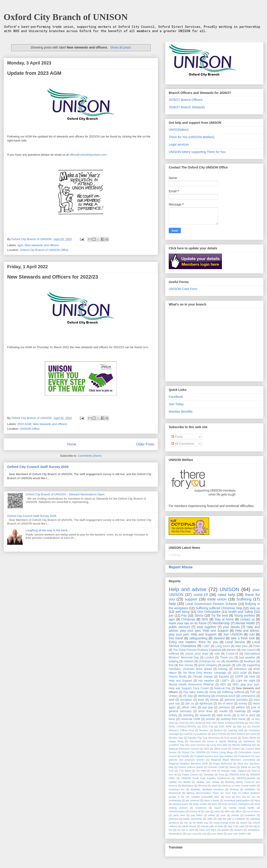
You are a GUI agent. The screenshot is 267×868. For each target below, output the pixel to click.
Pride (257, 646)
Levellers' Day (177, 745)
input (257, 800)
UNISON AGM (237, 775)
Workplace (187, 786)
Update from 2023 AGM (34, 73)
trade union (217, 599)
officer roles (189, 707)
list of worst (225, 704)
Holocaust (195, 741)
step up (255, 608)
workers (238, 830)
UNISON (229, 589)
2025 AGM (225, 726)
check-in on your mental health (239, 786)
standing (188, 715)
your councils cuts (197, 834)
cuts (252, 634)
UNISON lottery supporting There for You (197, 152)
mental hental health (242, 808)
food (228, 797)
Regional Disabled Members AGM (188, 764)
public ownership (193, 819)
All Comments (183, 444)
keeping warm (180, 804)
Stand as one (248, 767)
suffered (174, 654)
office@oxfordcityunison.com (88, 155)
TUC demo (185, 771)
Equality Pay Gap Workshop (204, 738)
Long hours (223, 646)
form (239, 797)
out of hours (253, 811)
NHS (205, 619)
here (145, 347)
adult (214, 786)
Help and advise (188, 589)
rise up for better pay (196, 823)
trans (172, 719)
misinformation (177, 811)
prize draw (205, 711)
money (243, 704)
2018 (182, 723)
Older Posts (145, 444)
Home (72, 444)
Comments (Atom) (90, 456)
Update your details (208, 782)
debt (172, 700)
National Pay (222, 688)
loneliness (201, 808)
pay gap (208, 707)
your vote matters (237, 834)
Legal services (179, 144)
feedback (250, 661)
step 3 (231, 826)
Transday (208, 775)
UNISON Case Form (183, 289)
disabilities (232, 661)
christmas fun (177, 789)
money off (195, 811)
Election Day (176, 738)
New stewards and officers (42, 245)
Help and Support (180, 681)
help (172, 604)
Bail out (242, 726)
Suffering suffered (233, 692)
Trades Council (190, 775)
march (218, 808)
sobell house (189, 826)
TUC (171, 771)
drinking (234, 789)
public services (179, 627)
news (217, 811)
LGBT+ (225, 681)
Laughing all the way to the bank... (48, 530)
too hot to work (186, 830)
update (225, 830)
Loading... (176, 555)
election (231, 650)
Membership (221, 623)
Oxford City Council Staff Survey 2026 (38, 467)
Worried (202, 786)
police (211, 815)
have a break (212, 800)
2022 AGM (24, 424)
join (171, 616)
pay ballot (197, 815)
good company (208, 665)
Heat (252, 677)
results (223, 711)
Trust (221, 775)
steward (219, 638)
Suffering (244, 599)
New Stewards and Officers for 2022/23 (53, 277)
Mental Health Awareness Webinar (191, 684)
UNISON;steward (246, 778)
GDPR (239, 677)
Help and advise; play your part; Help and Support (214, 629)
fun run (251, 797)
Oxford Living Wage (222, 752)
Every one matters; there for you (193, 642)
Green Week (249, 738)
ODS (206, 749)
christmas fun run (209, 661)
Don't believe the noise (243, 734)
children (188, 661)
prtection (174, 819)
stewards (205, 715)
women (211, 719)
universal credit (190, 719)
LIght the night (245, 681)
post (223, 815)
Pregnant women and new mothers (214, 756)
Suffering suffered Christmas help (219, 608)
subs (242, 826)
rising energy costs (224, 823)
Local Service (235, 642)
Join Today (176, 404)
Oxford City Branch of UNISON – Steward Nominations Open (65, 494)
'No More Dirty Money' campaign (205, 673)
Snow (213, 692)
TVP (253, 692)
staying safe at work (212, 826)
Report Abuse (181, 567)
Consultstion (200, 734)
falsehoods (175, 793)
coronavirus (248, 696)
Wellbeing (204, 696)
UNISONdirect (179, 130)
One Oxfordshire (209, 612)
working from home (233, 719)
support (191, 599)
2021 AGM (195, 723)
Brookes (204, 730)
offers (228, 811)
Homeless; (249, 741)
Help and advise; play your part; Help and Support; (214, 632)
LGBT (206, 646)
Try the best (220, 616)
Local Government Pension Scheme (211, 604)
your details (231, 627)
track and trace (208, 830)
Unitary (173, 696)
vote (217, 654)
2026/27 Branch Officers (186, 100)
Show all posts (120, 47)
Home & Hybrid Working (222, 741)
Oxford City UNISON (194, 752)
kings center (200, 804)
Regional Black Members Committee (233, 760)
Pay (184, 616)
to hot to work (246, 715)
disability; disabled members (207, 789)
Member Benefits (181, 412)
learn (214, 804)
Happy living (176, 741)
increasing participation (237, 800)
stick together (206, 627)
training (223, 669)
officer (239, 811)
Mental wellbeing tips (244, 745)
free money (186, 665)
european (186, 700)
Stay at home (224, 619)
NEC (223, 684)
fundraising (175, 800)
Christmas (188, 619)
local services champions (236, 804)
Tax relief (201, 771)
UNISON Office (30, 429)
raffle (210, 819)
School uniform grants (191, 767)
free (171, 665)
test (251, 826)
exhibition (250, 789)
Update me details (180, 782)
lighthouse (206, 704)
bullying (174, 661)
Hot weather (206, 681)
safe (239, 665)
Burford (218, 730)
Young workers (244, 616)
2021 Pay (208, 726)
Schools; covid (216, 767)
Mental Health (245, 623)
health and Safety (241, 612)
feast (201, 700)
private (235, 815)
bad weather (247, 658)
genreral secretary (236, 700)
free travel (176, 638)
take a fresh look (243, 638)
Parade (185, 756)
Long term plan (219, 745)
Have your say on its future (188, 623)
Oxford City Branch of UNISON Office (44, 250)
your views (217, 834)
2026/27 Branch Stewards (187, 107)
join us (190, 704)
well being (183, 612)
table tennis (224, 715)
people (227, 665)
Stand (233, 767)
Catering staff (235, 730)
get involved (193, 800)
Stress (199, 616)
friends (214, 700)
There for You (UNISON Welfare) (192, 137)
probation (250, 815)
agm (20, 245)
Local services (197, 745)
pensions (224, 707)
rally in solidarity (236, 819)
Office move (221, 749)
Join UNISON (233, 634)
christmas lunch (225, 696)
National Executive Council (184, 749)
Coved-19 (232, 654)
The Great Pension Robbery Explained (197, 650)
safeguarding (198, 638)
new (207, 811)
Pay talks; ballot (194, 692)
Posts (177, 437)
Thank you (227, 658)
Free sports (231, 738)
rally (220, 819)
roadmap (240, 711)
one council (248, 650)
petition (240, 707)
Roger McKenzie (223, 764)
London (209, 658)
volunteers (240, 669)
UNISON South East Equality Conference (206, 778)
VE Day (188, 696)
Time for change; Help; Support (229, 771)
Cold (186, 734)
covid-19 (200, 595)
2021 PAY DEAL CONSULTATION (225, 723)
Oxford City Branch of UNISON (66, 17)
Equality (224, 677)
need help (227, 595)
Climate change (203, 677)
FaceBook (176, 397)
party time (179, 815)
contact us (247, 619)
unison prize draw (197, 654)
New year (241, 646)
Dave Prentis (219, 734)
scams (244, 823)
